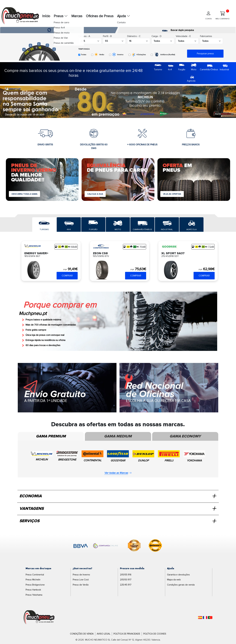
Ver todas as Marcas (118, 473)
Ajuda (124, 16)
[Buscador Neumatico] (90, 41)
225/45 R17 (126, 585)
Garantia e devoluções (178, 575)
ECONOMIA (118, 496)
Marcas (77, 16)
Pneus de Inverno (81, 575)
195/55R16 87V (101, 256)
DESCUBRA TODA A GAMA (24, 194)
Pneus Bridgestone (35, 585)
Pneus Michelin (33, 580)
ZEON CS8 (100, 253)
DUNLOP (143, 460)
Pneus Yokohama (34, 595)
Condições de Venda (82, 634)
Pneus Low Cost (81, 580)
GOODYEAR (118, 460)
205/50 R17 (126, 580)
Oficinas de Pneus (100, 16)
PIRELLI (169, 460)
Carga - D (157, 36)
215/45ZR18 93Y (170, 256)
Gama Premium (51, 436)
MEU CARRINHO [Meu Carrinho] (223, 15)
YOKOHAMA (194, 460)
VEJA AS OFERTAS (172, 194)
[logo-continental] (155, 546)
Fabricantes (206, 36)
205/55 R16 (126, 575)
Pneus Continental (35, 575)
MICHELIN (42, 459)
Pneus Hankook (33, 590)
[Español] (200, 618)
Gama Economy (185, 436)
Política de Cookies (155, 634)
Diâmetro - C (134, 36)
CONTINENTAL (92, 460)
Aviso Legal (104, 634)
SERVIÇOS (118, 521)
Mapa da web (174, 580)
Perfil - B (107, 36)
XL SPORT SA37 (173, 253)
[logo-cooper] (134, 546)
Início (46, 16)
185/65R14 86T (32, 256)
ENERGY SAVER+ (36, 253)
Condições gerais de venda (181, 585)
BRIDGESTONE (67, 460)
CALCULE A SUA (95, 194)
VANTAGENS (118, 509)
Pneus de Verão (81, 585)
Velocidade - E (183, 36)
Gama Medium (118, 436)
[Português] (210, 618)
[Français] (205, 618)
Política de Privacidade (127, 634)
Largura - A (84, 36)
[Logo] (39, 617)
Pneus (61, 16)
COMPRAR (67, 276)
